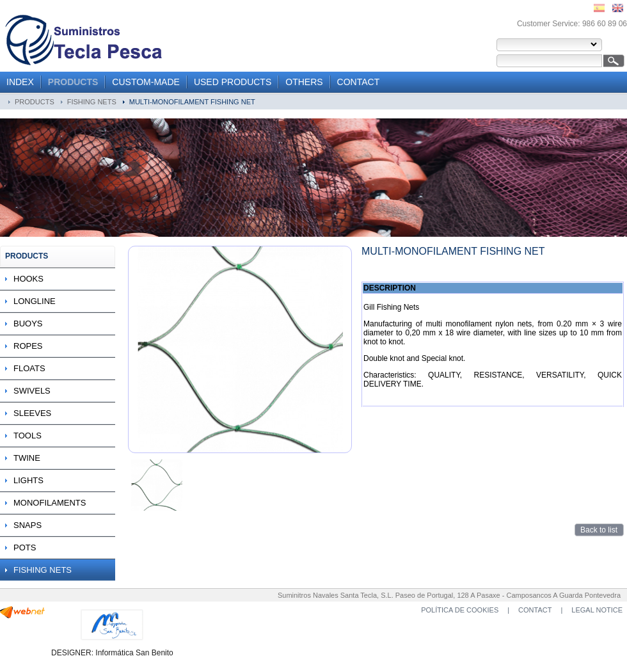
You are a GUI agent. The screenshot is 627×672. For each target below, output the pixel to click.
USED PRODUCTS (233, 82)
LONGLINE (35, 301)
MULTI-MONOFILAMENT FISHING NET (192, 102)
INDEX (20, 82)
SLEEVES (32, 413)
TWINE (27, 458)
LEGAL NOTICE (597, 610)
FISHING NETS (92, 102)
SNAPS (28, 525)
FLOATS (29, 368)
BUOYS (28, 324)
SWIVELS (32, 391)
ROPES (28, 346)
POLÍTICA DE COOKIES (460, 610)
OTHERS (304, 82)
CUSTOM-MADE (146, 82)
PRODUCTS (73, 82)
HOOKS (28, 279)
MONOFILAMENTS (50, 503)
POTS (25, 548)
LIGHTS (28, 480)
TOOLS (28, 436)
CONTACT (359, 82)
